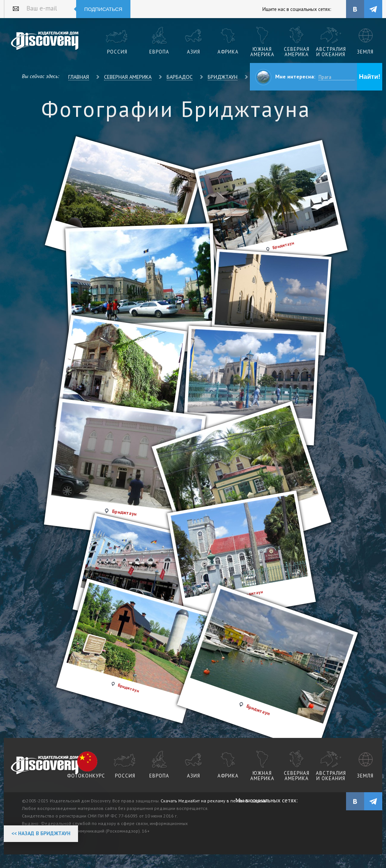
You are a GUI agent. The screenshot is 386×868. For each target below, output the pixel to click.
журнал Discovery (45, 765)
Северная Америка (128, 77)
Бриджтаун (223, 77)
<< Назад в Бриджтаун (41, 833)
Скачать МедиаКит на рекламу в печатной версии (214, 801)
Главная (79, 77)
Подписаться (103, 9)
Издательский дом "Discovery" (45, 41)
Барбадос (180, 77)
